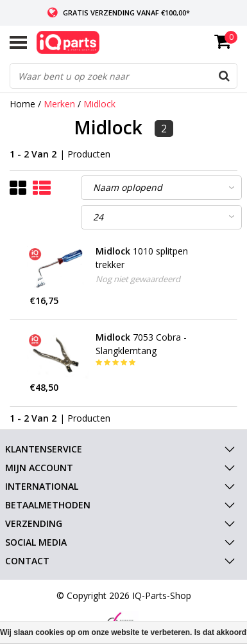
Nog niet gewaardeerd (138, 279)
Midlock (99, 104)
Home (22, 104)
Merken (59, 104)
